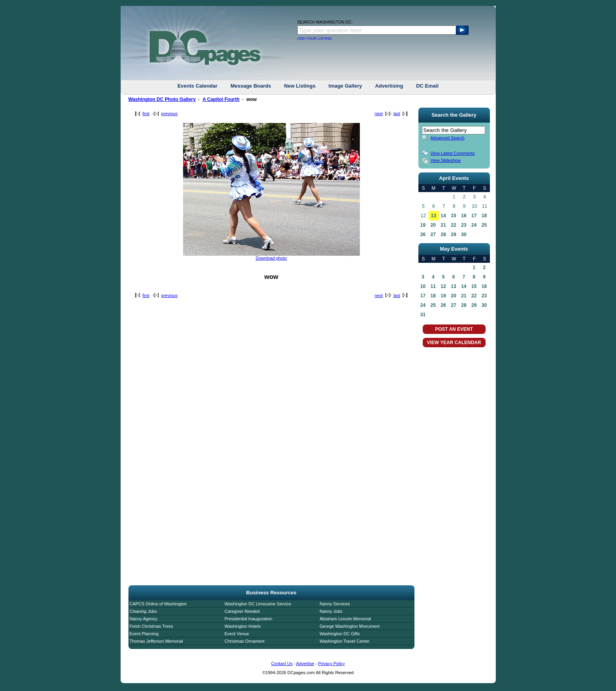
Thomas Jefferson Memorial (156, 641)
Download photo (271, 258)
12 (443, 286)
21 (443, 225)
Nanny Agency (144, 619)
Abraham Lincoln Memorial (346, 619)
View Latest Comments (453, 153)
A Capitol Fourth (221, 99)
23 (464, 225)
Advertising (389, 86)
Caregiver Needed (242, 611)
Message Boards (251, 86)
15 (454, 216)
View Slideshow (446, 160)
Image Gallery (345, 86)
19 (423, 225)
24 (474, 225)
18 (484, 216)
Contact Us (282, 664)
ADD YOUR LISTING (315, 38)
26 (423, 235)
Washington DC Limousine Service (258, 604)
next (379, 114)
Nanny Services (335, 604)
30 (464, 235)
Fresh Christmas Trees (151, 626)
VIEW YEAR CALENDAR (454, 343)
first (146, 114)
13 (434, 216)
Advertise (305, 664)
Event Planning (144, 634)
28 (443, 235)
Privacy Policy (331, 664)
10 (423, 286)
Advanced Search (448, 138)
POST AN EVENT (454, 329)
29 (454, 235)
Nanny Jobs (331, 611)
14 (443, 216)
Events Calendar (198, 86)
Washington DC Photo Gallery (162, 99)
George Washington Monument (350, 626)
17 (474, 216)
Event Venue (237, 634)
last (397, 114)
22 (454, 225)
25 (484, 225)
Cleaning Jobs (143, 611)
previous (169, 114)
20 (433, 225)
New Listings (300, 86)
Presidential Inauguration (249, 619)
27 (433, 235)
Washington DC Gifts (340, 634)
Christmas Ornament (245, 641)
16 (464, 216)
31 (423, 315)
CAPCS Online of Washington (158, 604)
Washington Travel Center (345, 641)
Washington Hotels (243, 626)
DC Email (427, 86)
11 (433, 286)
